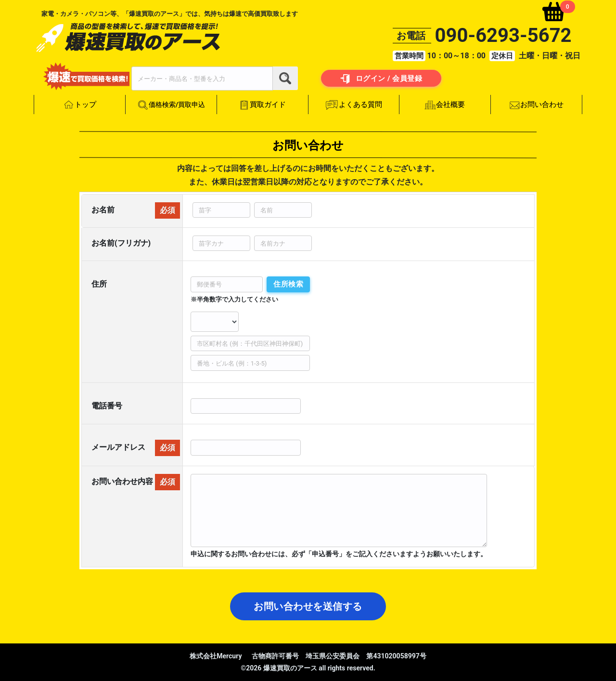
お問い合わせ (536, 105)
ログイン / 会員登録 (381, 79)
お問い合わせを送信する (308, 606)
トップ (80, 105)
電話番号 (107, 406)
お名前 (103, 210)
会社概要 (445, 105)
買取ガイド (262, 105)
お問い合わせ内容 (122, 481)
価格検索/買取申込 (171, 105)
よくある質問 (354, 105)
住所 (99, 284)
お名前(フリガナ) (121, 243)
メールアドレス (118, 447)
